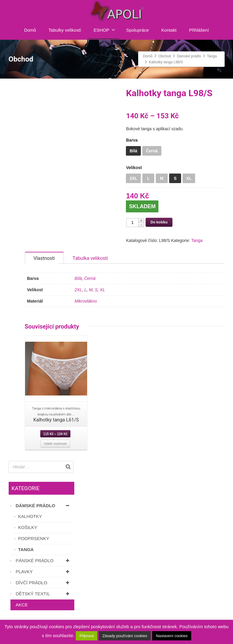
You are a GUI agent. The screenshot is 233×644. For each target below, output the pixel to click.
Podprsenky (34, 544)
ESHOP (105, 30)
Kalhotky (30, 522)
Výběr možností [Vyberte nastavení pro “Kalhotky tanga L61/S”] (55, 449)
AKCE (22, 610)
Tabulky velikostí (65, 30)
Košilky (28, 533)
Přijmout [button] (87, 636)
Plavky (44, 577)
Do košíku (159, 222)
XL (102, 295)
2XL (78, 295)
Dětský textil (44, 599)
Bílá (78, 284)
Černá (90, 284)
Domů (30, 30)
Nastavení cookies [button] (172, 636)
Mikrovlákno (86, 307)
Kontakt (169, 30)
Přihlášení (199, 30)
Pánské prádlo (44, 566)
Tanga (197, 240)
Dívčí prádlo (44, 588)
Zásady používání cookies (125, 636)
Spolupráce (138, 30)
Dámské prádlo (44, 511)
